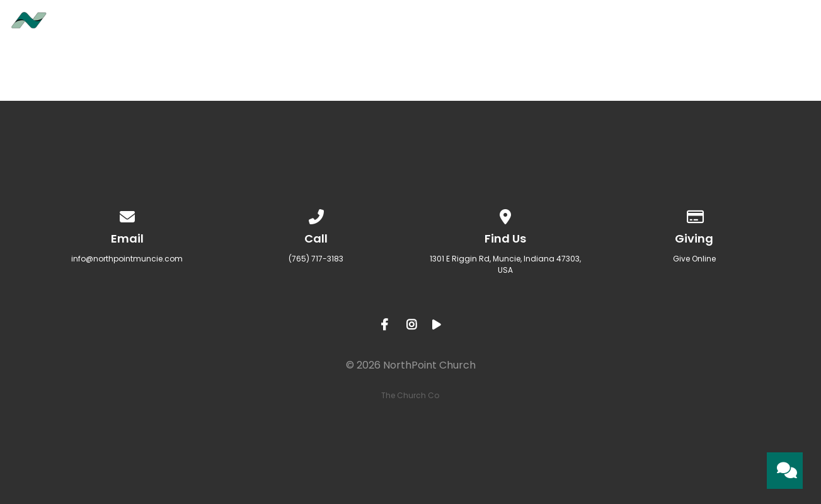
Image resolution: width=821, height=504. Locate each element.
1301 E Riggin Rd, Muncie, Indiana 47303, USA (505, 264)
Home (359, 26)
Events (575, 26)
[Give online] (694, 215)
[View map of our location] (505, 215)
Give (716, 26)
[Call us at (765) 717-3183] (316, 215)
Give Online (694, 259)
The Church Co (410, 395)
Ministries (497, 26)
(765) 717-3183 (316, 259)
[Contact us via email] (127, 215)
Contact (784, 26)
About (421, 26)
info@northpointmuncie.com (127, 259)
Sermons (649, 26)
